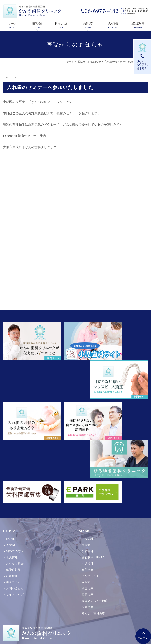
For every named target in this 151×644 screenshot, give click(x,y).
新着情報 (12, 479)
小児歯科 (87, 467)
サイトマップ (15, 498)
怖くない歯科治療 (93, 516)
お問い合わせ (15, 491)
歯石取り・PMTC (93, 460)
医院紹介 (37, 25)
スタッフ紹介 (15, 467)
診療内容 (87, 25)
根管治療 (87, 510)
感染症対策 (138, 25)
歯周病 (86, 448)
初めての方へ (63, 25)
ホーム (12, 25)
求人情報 (113, 25)
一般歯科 (87, 442)
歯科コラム (13, 485)
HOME (11, 442)
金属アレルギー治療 (95, 504)
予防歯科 (87, 454)
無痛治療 (87, 498)
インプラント (90, 479)
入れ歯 (86, 485)
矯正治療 (87, 491)
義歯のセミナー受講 (32, 136)
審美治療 (87, 473)
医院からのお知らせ (89, 62)
